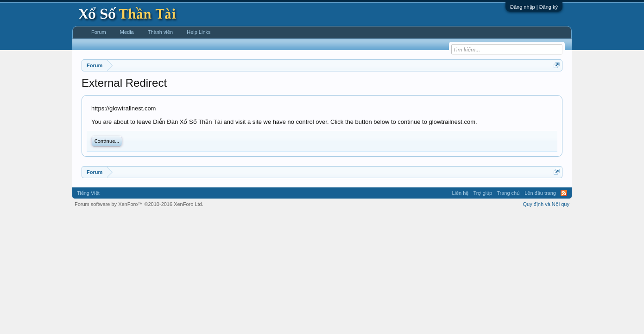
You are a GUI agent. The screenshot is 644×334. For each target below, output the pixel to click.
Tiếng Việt (88, 193)
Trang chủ (508, 193)
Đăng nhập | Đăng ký (534, 7)
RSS (564, 193)
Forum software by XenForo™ (139, 204)
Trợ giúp (483, 193)
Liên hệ (460, 193)
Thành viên (160, 32)
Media (127, 32)
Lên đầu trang (540, 193)
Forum (99, 32)
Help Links (199, 32)
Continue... (107, 141)
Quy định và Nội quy (546, 204)
